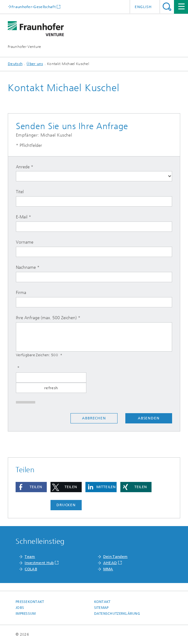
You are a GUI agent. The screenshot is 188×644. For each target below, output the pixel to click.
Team (30, 557)
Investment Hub (39, 563)
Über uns (35, 64)
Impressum (26, 614)
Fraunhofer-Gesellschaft (34, 7)
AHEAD (110, 563)
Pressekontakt (30, 602)
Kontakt (102, 602)
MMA (108, 569)
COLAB (31, 569)
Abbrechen (94, 418)
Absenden (149, 418)
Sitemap (101, 608)
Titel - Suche (167, 7)
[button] (31, 487)
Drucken (66, 505)
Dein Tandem (115, 557)
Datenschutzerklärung (117, 614)
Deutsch (15, 64)
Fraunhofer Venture (24, 47)
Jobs (20, 608)
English (143, 7)
